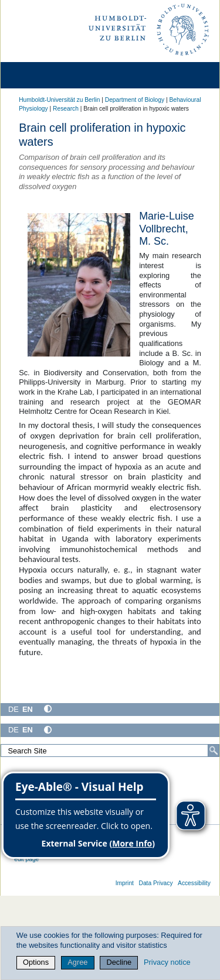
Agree (77, 962)
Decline (119, 962)
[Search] (214, 751)
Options (36, 962)
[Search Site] (110, 751)
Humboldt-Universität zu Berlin (59, 100)
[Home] (42, 75)
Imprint (125, 883)
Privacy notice (167, 962)
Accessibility (194, 883)
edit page (26, 859)
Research (66, 109)
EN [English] (28, 709)
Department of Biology (135, 100)
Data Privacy (155, 883)
